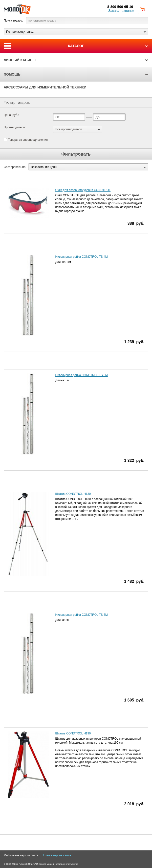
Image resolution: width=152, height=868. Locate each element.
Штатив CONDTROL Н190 (73, 733)
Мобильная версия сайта (21, 855)
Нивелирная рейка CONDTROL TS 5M (81, 375)
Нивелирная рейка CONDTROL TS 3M (81, 615)
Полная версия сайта (56, 855)
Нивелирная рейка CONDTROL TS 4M (81, 257)
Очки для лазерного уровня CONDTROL (83, 190)
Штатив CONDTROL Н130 (73, 494)
